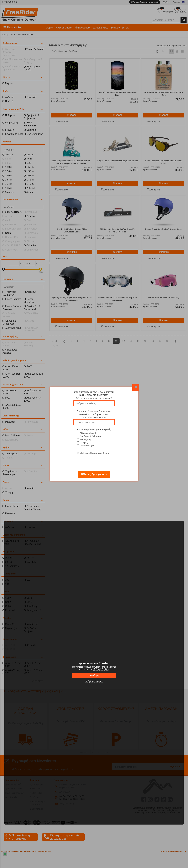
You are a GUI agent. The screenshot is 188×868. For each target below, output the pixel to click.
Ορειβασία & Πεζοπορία (91, 436)
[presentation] (94, 461)
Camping (84, 442)
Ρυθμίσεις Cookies (94, 681)
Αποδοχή (94, 675)
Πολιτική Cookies (101, 669)
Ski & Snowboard (88, 433)
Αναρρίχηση (85, 439)
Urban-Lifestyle (87, 446)
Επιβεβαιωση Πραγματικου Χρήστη (93, 453)
